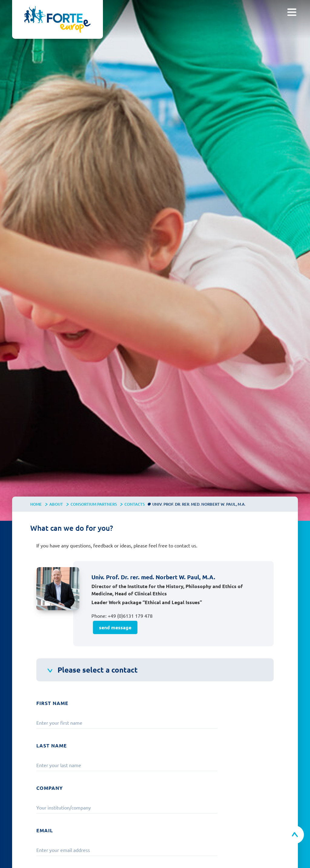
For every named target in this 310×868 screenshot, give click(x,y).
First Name (52, 703)
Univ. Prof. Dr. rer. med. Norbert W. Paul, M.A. (199, 504)
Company (50, 788)
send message (115, 627)
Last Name (52, 745)
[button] (292, 12)
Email (45, 830)
